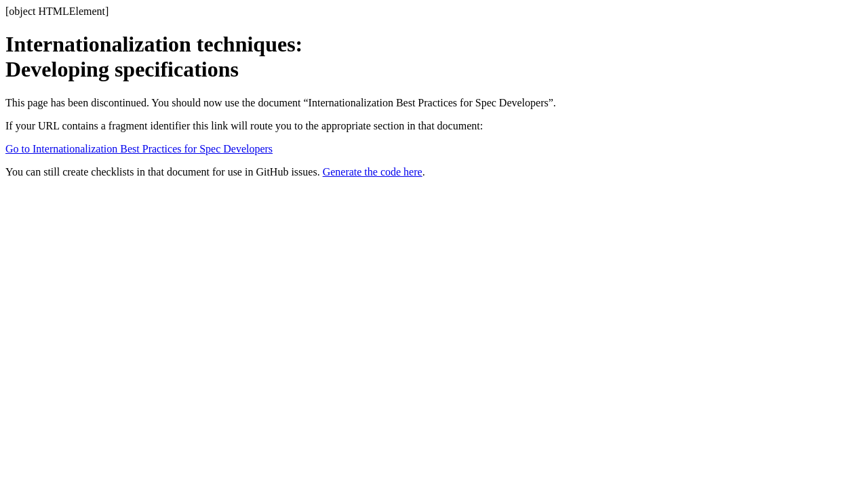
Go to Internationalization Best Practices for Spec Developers (139, 149)
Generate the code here (373, 172)
